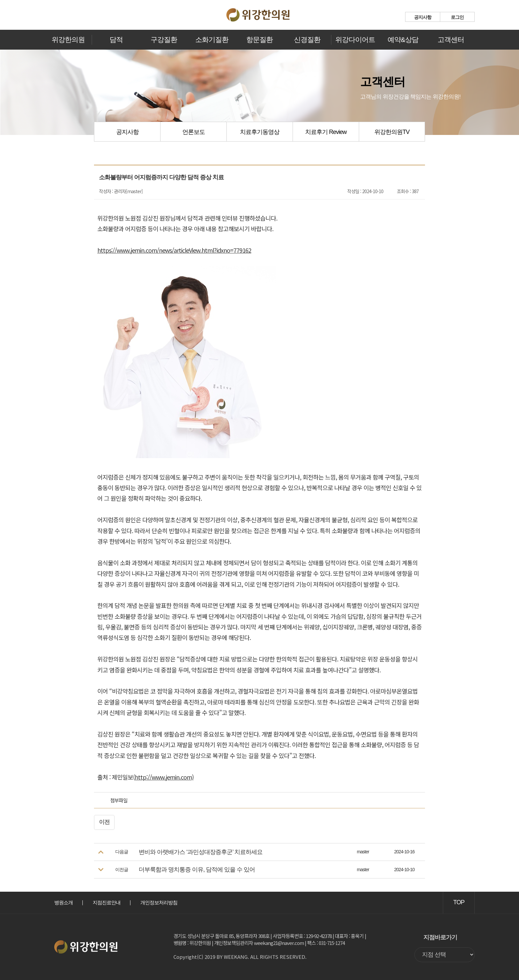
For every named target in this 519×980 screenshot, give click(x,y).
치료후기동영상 (260, 132)
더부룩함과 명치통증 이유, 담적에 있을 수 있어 (197, 870)
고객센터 (451, 40)
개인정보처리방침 (159, 902)
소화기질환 (212, 40)
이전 (104, 822)
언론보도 (194, 132)
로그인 (457, 17)
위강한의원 (68, 40)
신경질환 (307, 40)
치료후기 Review (326, 132)
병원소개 (64, 902)
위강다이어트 (355, 40)
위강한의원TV (392, 132)
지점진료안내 (107, 902)
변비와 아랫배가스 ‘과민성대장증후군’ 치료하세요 (201, 852)
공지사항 (423, 17)
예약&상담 (403, 40)
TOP (459, 902)
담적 (116, 40)
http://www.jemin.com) (164, 777)
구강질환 (164, 40)
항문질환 (259, 40)
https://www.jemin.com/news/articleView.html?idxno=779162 (174, 250)
